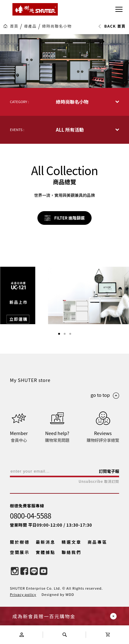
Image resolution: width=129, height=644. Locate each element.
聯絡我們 (71, 552)
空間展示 (20, 552)
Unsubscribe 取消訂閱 (99, 481)
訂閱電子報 (109, 471)
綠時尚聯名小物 (57, 26)
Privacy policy (23, 594)
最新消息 (46, 542)
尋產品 (30, 26)
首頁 (14, 26)
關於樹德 (20, 542)
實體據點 (46, 552)
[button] (59, 334)
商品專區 (97, 542)
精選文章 (71, 542)
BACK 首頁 (112, 26)
